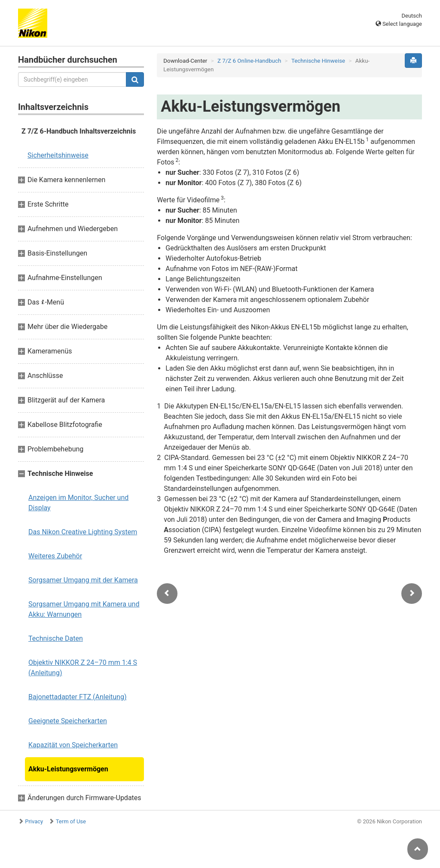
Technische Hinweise (318, 61)
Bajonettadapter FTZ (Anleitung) (78, 697)
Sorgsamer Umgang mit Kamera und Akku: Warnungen (84, 609)
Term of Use (71, 821)
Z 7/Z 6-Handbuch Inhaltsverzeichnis (79, 131)
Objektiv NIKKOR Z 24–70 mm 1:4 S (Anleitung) (83, 668)
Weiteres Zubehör (55, 556)
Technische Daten (56, 638)
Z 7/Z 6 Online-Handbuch (249, 61)
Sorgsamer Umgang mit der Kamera (83, 580)
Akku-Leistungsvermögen (68, 769)
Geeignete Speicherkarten (68, 721)
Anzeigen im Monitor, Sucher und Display (78, 503)
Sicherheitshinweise (58, 155)
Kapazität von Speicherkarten (73, 745)
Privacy (34, 821)
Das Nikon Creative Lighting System (83, 532)
